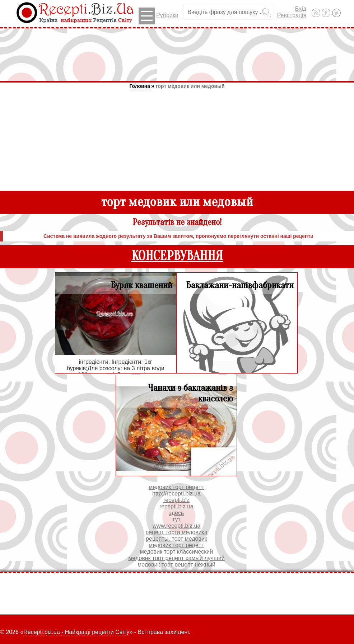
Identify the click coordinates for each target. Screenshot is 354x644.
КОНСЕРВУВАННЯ (177, 256)
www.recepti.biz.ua (176, 526)
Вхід (301, 9)
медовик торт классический (177, 552)
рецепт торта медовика (176, 532)
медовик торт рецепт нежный (176, 565)
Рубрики (159, 16)
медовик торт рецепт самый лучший (176, 558)
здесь (177, 513)
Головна (140, 86)
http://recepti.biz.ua (176, 493)
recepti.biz (176, 500)
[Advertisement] (177, 55)
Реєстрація (292, 15)
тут (176, 519)
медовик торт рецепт (176, 487)
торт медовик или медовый (190, 86)
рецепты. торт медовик (176, 539)
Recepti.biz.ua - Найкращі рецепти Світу (76, 632)
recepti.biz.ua (176, 506)
